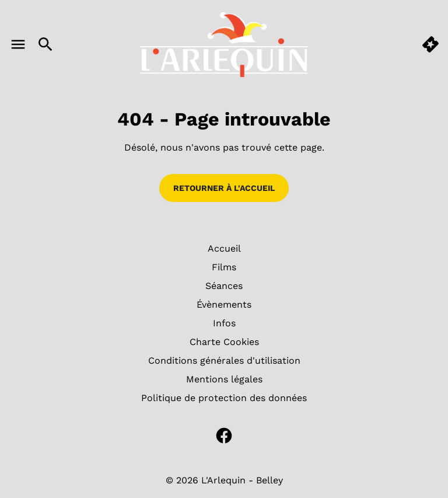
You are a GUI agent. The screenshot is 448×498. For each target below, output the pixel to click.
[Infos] (224, 323)
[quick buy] (430, 44)
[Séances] (224, 286)
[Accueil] (224, 249)
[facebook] (224, 436)
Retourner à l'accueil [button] (224, 188)
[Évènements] (224, 305)
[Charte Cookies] (224, 342)
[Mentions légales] (224, 379)
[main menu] (18, 44)
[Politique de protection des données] (224, 398)
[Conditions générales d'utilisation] (224, 361)
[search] (45, 44)
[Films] (224, 267)
